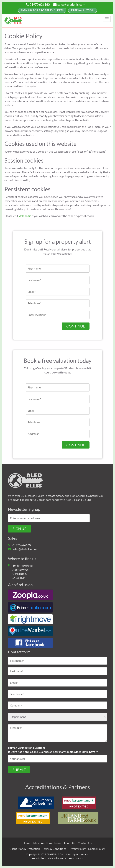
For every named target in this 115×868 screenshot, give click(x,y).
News (58, 843)
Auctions (47, 843)
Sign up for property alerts (42, 10)
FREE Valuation (83, 10)
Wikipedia (25, 216)
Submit (19, 770)
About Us (70, 843)
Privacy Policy (77, 849)
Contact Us (85, 843)
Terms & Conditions (54, 849)
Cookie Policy (96, 849)
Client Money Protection (25, 849)
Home (26, 843)
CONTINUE (76, 445)
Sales (36, 843)
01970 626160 (38, 4)
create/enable (52, 858)
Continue (76, 326)
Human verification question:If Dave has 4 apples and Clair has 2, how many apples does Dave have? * (53, 750)
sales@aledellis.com (69, 4)
